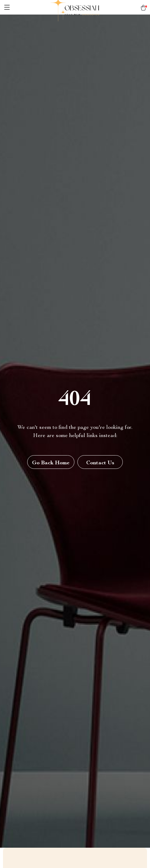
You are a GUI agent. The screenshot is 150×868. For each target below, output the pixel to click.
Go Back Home (51, 463)
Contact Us (100, 463)
